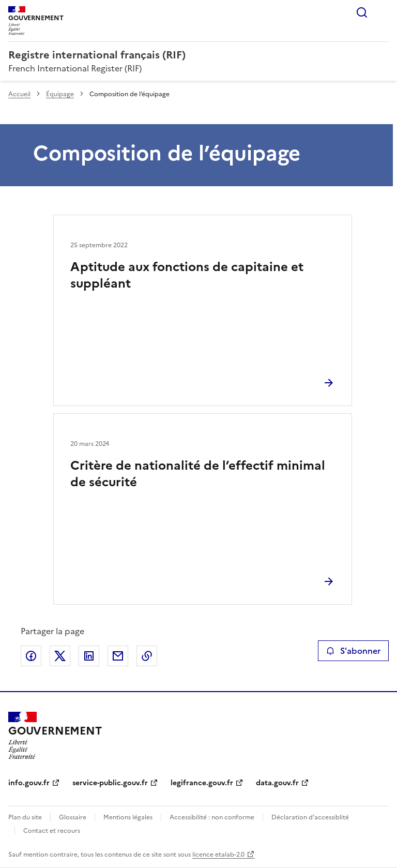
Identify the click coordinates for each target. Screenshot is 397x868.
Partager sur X (60, 656)
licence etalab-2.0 (218, 855)
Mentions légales (128, 817)
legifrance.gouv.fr (202, 783)
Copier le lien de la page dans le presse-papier (147, 656)
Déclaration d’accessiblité (310, 817)
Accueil (19, 94)
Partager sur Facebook (31, 656)
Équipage (60, 94)
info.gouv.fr (29, 783)
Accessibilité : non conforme (212, 817)
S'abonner (353, 651)
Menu (383, 12)
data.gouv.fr (277, 783)
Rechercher (362, 12)
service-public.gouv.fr (110, 783)
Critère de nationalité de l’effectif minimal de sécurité (198, 474)
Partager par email (118, 656)
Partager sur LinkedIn (89, 656)
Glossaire (73, 817)
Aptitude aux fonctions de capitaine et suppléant (187, 275)
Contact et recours (52, 831)
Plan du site (25, 817)
